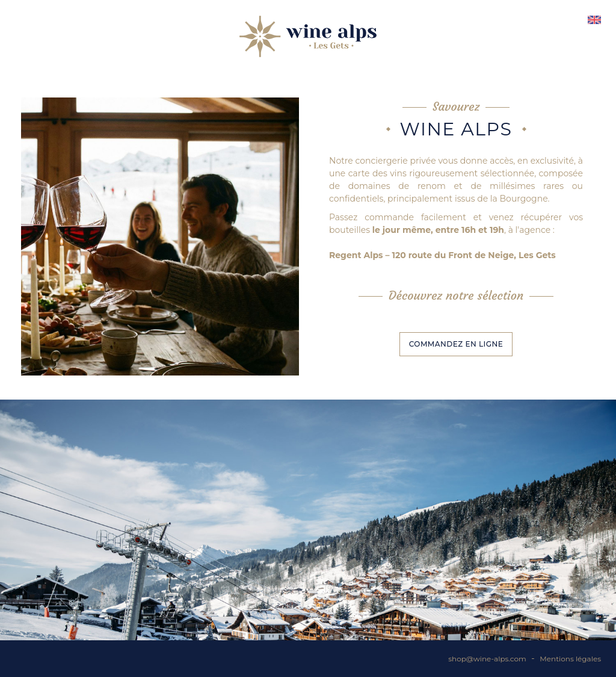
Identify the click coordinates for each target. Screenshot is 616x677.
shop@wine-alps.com (487, 659)
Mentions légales (570, 659)
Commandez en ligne (456, 344)
